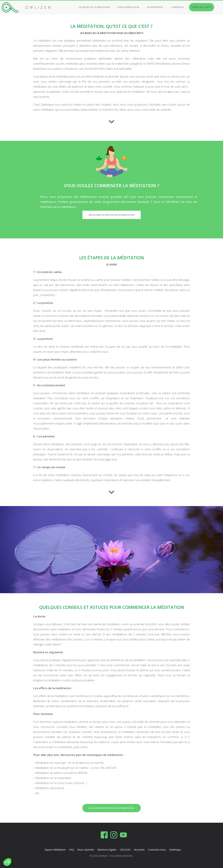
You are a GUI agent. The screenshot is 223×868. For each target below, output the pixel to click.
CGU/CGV (125, 850)
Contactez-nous (157, 850)
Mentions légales (107, 850)
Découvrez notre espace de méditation (112, 215)
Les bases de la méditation (94, 7)
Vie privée (139, 850)
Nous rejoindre (86, 850)
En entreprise (155, 7)
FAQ (72, 850)
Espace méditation (128, 7)
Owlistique (175, 850)
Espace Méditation (55, 850)
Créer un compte (202, 7)
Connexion (177, 7)
